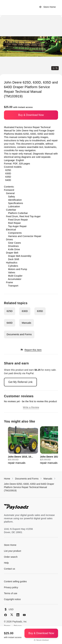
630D (25, 311)
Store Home (48, 7)
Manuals (27, 323)
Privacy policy (11, 587)
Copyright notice (12, 599)
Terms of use (11, 593)
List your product (13, 551)
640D (10, 323)
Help (6, 563)
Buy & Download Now (31, 115)
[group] (23, 446)
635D (40, 311)
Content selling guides (15, 581)
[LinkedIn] (18, 615)
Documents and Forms (19, 334)
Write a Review (31, 407)
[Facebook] (6, 615)
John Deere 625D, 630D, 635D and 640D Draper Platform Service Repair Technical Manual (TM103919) (29, 487)
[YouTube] (24, 615)
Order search (11, 557)
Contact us (10, 569)
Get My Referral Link (20, 382)
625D (10, 311)
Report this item (31, 350)
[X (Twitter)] (12, 615)
